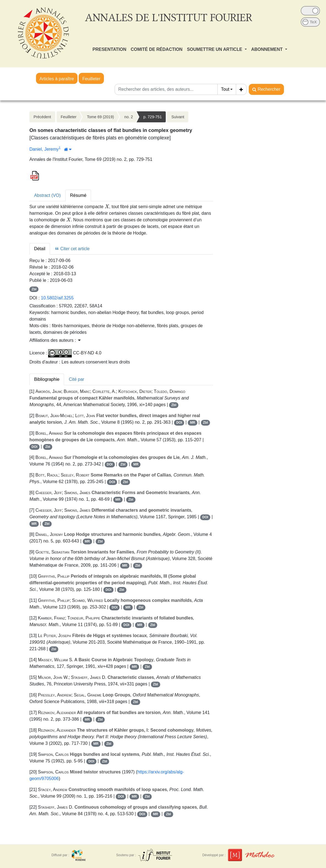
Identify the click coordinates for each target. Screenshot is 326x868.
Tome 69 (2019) (100, 117)
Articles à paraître (57, 79)
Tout (225, 89)
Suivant (178, 117)
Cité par (76, 379)
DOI (179, 423)
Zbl (34, 289)
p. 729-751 (153, 117)
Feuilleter (91, 79)
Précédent (42, 117)
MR (193, 423)
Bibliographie (47, 379)
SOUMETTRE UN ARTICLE (215, 49)
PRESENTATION (110, 49)
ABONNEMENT (268, 49)
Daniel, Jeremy (44, 149)
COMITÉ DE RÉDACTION (156, 49)
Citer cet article (72, 249)
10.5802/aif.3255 (57, 298)
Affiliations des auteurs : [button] (55, 340)
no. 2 (129, 117)
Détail (40, 249)
